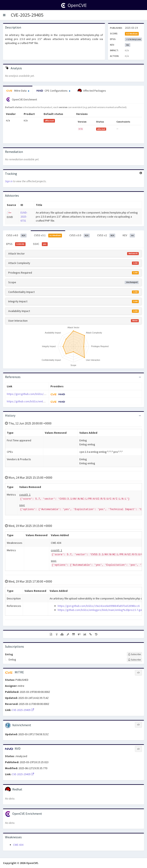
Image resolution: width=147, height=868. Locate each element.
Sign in (9, 181)
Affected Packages (92, 91)
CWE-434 (18, 845)
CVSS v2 (106, 235)
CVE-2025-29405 (27, 15)
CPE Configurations (53, 91)
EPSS (16, 244)
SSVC (40, 244)
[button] (4, 15)
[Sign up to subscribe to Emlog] (134, 654)
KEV (129, 235)
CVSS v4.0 (16, 235)
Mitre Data (18, 91)
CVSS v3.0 (80, 235)
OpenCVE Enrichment (22, 99)
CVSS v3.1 (48, 235)
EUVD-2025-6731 (24, 217)
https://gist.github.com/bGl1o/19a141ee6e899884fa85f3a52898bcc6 (48, 394)
